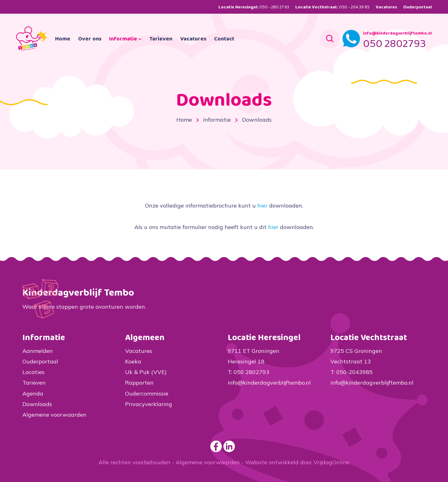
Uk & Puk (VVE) (146, 372)
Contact (246, 47)
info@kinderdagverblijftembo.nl (397, 42)
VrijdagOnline (331, 462)
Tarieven (182, 47)
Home (84, 47)
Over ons (111, 47)
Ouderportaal (418, 7)
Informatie (147, 47)
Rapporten (139, 383)
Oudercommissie (147, 393)
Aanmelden (38, 351)
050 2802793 (394, 52)
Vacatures (386, 7)
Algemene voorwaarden (54, 415)
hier (262, 206)
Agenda (33, 393)
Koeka (133, 361)
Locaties (33, 372)
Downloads (37, 404)
